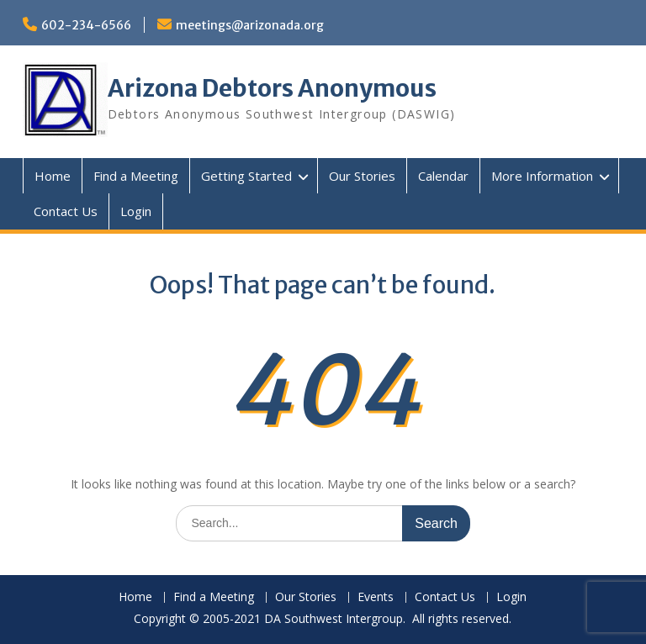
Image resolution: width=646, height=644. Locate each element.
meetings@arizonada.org (250, 25)
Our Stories (362, 176)
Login (136, 211)
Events (376, 597)
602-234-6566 (86, 25)
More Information (542, 176)
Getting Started (246, 176)
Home (53, 176)
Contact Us (66, 211)
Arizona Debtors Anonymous (272, 88)
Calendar (443, 176)
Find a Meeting (136, 176)
